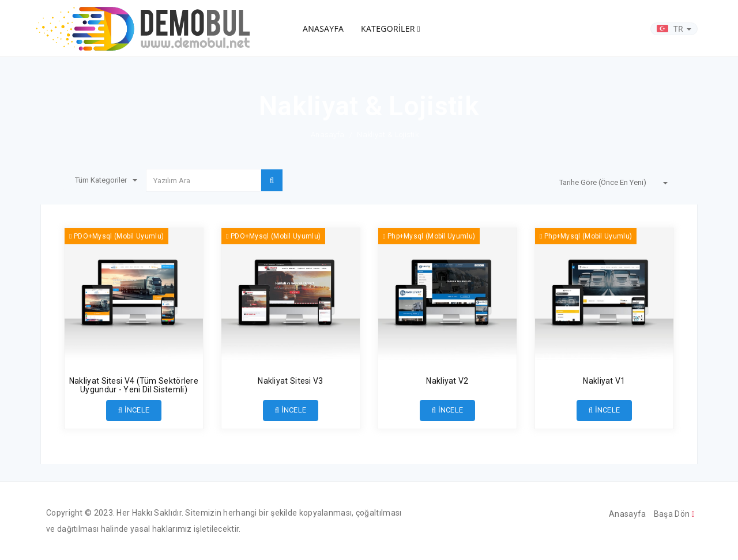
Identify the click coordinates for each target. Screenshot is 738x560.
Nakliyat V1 (604, 381)
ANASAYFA (323, 29)
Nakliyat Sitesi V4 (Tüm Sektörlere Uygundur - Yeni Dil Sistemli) (134, 385)
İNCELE (134, 410)
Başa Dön (674, 514)
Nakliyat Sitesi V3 (290, 381)
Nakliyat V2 (447, 381)
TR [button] (674, 29)
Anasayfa (327, 135)
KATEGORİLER (391, 29)
